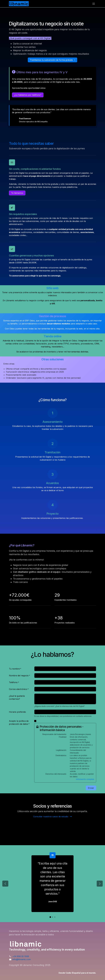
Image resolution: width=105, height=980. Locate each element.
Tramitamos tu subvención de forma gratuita (52, 60)
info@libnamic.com (22, 959)
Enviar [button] (91, 788)
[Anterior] (5, 884)
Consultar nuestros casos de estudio (53, 816)
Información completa (85, 779)
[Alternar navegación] (94, 4)
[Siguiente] (100, 884)
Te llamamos (17, 193)
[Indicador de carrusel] (50, 917)
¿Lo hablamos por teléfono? (28, 95)
